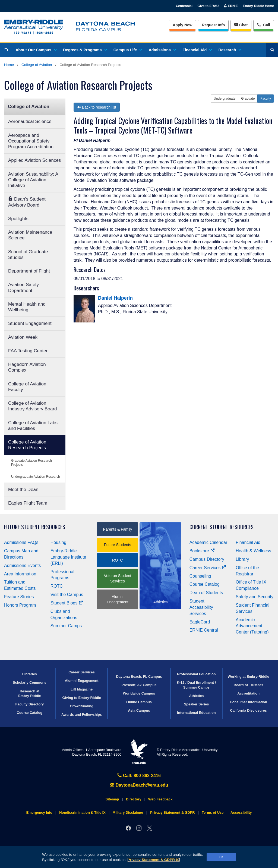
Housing (59, 542)
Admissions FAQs (21, 542)
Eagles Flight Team (28, 503)
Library (242, 559)
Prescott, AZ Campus (139, 685)
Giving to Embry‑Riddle (81, 698)
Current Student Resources (222, 527)
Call (263, 25)
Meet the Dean (23, 490)
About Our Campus (36, 50)
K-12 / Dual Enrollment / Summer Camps (197, 685)
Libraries (30, 674)
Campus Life (128, 50)
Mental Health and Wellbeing (27, 307)
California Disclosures (249, 710)
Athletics (196, 696)
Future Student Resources (35, 527)
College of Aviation (37, 65)
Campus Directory (207, 559)
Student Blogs (67, 603)
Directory (134, 799)
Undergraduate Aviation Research (36, 477)
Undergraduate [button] (225, 99)
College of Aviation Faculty (27, 387)
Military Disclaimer (128, 812)
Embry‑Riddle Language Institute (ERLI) (68, 557)
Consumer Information (249, 702)
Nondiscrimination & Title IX (82, 812)
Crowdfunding (82, 706)
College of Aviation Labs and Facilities (33, 426)
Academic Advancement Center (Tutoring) (252, 626)
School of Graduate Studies (28, 255)
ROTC (57, 586)
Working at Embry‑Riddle (249, 677)
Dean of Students (206, 593)
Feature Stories (19, 597)
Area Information (20, 574)
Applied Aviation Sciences (34, 160)
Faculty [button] (266, 99)
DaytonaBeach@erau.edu (139, 785)
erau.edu (139, 752)
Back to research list (97, 107)
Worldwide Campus (139, 693)
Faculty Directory (30, 704)
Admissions (162, 50)
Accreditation (248, 693)
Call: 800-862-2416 (139, 776)
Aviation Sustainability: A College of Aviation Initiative (33, 180)
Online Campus (139, 702)
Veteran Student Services (118, 578)
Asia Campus (139, 710)
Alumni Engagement (117, 599)
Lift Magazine (82, 689)
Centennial (184, 6)
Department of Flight (29, 271)
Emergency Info (39, 812)
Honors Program (20, 605)
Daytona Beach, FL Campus (139, 677)
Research (230, 50)
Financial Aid (197, 50)
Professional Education (196, 674)
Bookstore (202, 551)
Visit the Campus (67, 595)
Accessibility (241, 812)
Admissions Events (22, 566)
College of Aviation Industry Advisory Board (33, 406)
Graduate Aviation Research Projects (31, 463)
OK (221, 857)
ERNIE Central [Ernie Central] (204, 630)
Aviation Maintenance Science (30, 235)
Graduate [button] (248, 99)
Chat (241, 25)
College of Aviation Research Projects (27, 445)
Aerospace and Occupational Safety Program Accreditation (31, 141)
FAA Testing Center (28, 351)
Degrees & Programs (85, 50)
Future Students (118, 545)
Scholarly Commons (30, 682)
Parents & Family (118, 529)
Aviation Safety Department (23, 287)
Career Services (208, 568)
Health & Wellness (253, 551)
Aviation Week (23, 337)
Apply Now (182, 25)
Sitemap (112, 799)
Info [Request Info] (213, 25)
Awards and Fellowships (82, 715)
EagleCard (200, 622)
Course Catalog (205, 584)
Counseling (200, 576)
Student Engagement (30, 323)
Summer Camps (66, 626)
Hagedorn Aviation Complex (27, 367)
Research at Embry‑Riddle (29, 693)
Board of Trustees (249, 685)
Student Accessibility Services (201, 607)
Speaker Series (197, 704)
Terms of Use (213, 812)
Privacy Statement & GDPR (154, 860)
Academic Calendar (208, 542)
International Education (196, 713)
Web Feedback (160, 799)
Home (9, 65)
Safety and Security (255, 597)
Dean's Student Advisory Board (27, 202)
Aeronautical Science (30, 121)
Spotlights (18, 219)
